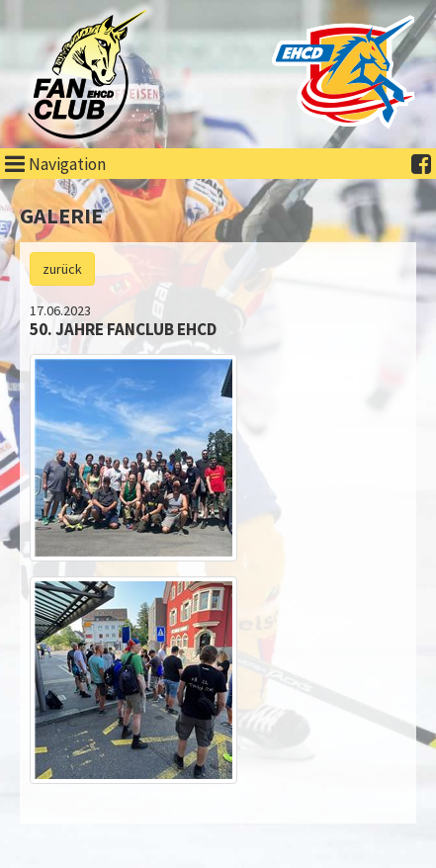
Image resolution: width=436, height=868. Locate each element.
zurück (62, 269)
